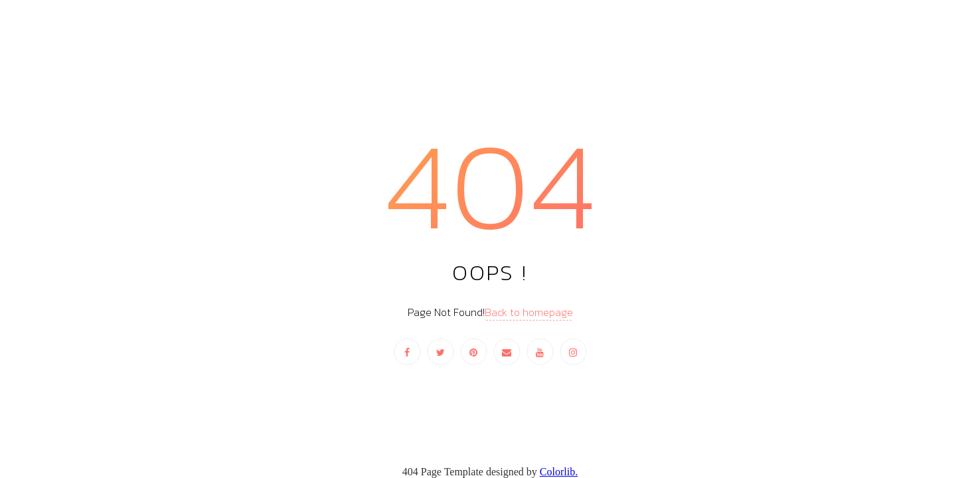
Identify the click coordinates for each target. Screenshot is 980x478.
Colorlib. (559, 472)
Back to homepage (529, 312)
